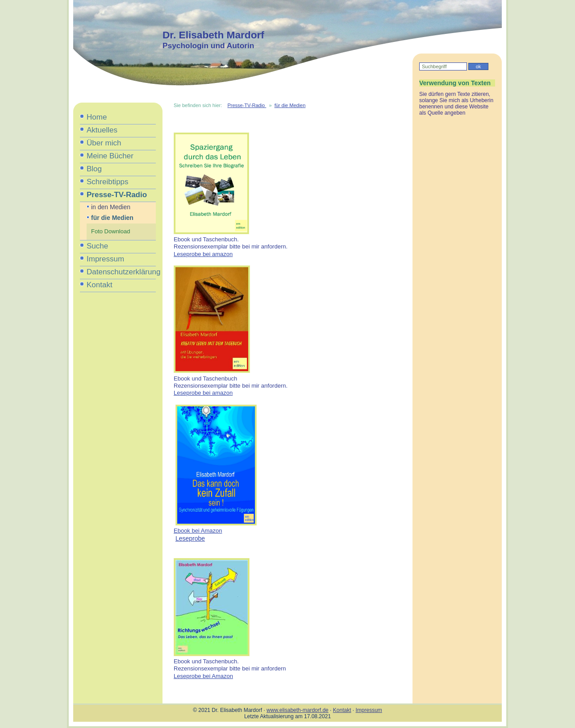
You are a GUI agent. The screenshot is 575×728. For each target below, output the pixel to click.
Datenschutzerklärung (121, 272)
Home (97, 117)
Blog (94, 169)
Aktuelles (102, 130)
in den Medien (111, 207)
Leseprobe (190, 538)
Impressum (105, 259)
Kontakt (100, 285)
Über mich (104, 143)
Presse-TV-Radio (117, 195)
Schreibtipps (108, 182)
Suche (97, 246)
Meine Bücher (110, 156)
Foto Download (110, 231)
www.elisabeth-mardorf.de (298, 710)
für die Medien (112, 218)
